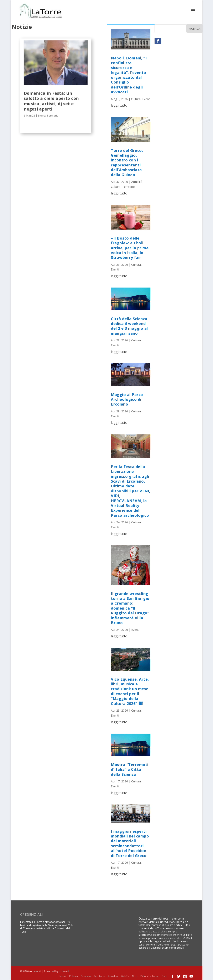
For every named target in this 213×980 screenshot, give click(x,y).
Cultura (136, 99)
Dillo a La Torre (149, 976)
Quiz (164, 976)
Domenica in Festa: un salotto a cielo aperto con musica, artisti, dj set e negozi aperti (51, 100)
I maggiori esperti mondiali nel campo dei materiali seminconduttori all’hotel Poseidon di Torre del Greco (130, 843)
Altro (135, 976)
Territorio (53, 115)
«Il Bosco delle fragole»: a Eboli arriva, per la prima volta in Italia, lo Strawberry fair (130, 247)
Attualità (137, 181)
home (63, 976)
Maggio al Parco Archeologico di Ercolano (127, 399)
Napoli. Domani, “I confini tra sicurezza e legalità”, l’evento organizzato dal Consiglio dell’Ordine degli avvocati (129, 75)
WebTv (125, 976)
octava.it (35, 971)
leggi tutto (119, 105)
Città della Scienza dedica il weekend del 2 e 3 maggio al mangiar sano (129, 326)
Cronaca (86, 976)
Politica (74, 976)
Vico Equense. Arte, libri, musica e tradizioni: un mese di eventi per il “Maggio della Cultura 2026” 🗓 (130, 691)
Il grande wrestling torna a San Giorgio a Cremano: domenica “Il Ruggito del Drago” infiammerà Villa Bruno (130, 608)
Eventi (42, 115)
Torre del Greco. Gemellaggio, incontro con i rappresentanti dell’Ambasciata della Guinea (127, 162)
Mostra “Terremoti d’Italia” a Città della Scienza (130, 769)
